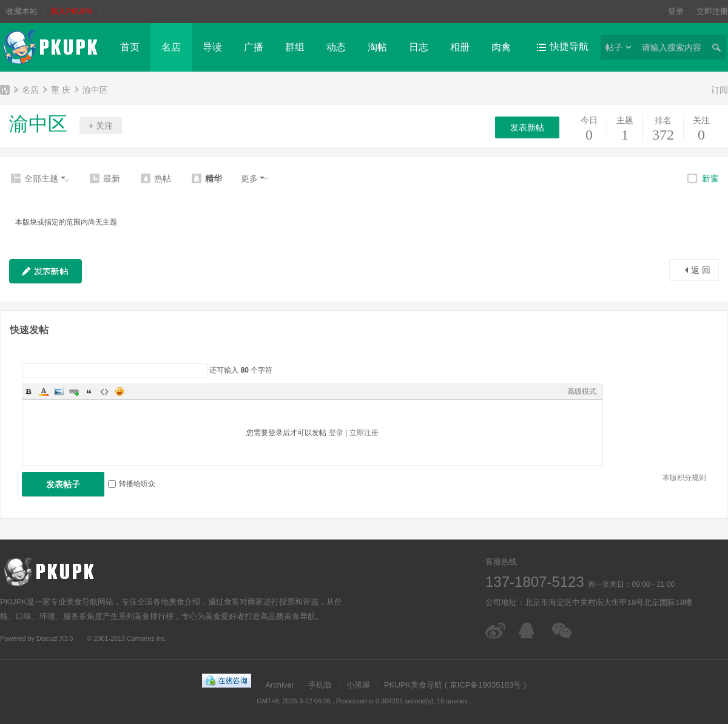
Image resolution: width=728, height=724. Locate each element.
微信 (563, 631)
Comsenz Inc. (147, 638)
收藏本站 (22, 11)
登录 (676, 11)
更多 (249, 178)
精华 (214, 178)
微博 (496, 631)
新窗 (710, 178)
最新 (112, 178)
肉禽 (501, 47)
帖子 (614, 47)
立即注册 (712, 11)
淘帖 (377, 47)
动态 (336, 47)
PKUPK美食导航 (5, 92)
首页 (130, 47)
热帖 (163, 178)
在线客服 (529, 631)
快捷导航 (569, 46)
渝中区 (95, 90)
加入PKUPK (72, 11)
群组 (295, 47)
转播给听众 (132, 484)
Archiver (280, 685)
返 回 (701, 270)
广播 (254, 47)
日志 (419, 47)
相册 (460, 47)
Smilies (120, 391)
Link (74, 391)
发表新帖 (527, 127)
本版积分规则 (684, 478)
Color (44, 391)
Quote (89, 391)
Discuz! (47, 638)
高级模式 (582, 391)
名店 (171, 47)
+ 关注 (101, 126)
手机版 (320, 685)
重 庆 (61, 90)
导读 (212, 47)
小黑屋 (358, 685)
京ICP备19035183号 (486, 685)
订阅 (720, 90)
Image (59, 391)
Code (104, 391)
